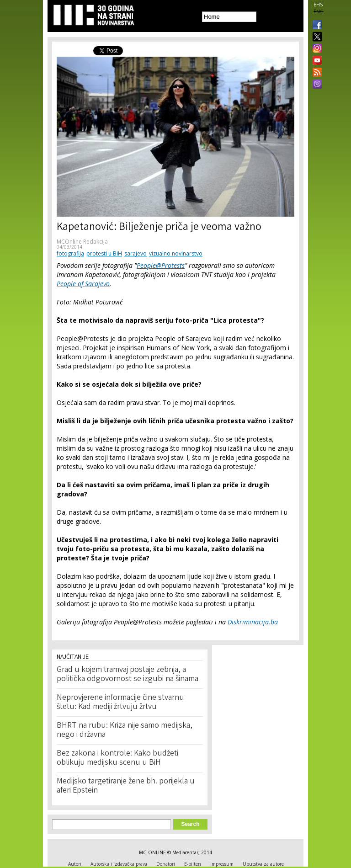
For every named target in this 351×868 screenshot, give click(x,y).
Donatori (166, 864)
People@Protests (161, 265)
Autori (75, 864)
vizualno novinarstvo (176, 253)
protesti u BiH (104, 253)
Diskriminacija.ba (253, 622)
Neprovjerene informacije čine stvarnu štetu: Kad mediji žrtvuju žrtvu (120, 703)
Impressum (222, 864)
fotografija (70, 253)
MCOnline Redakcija (82, 242)
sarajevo (136, 253)
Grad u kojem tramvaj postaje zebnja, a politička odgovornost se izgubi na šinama (128, 675)
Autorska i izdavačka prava (119, 864)
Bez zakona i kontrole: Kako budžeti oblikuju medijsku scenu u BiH (117, 758)
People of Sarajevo (83, 284)
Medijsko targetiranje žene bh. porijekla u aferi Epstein (126, 786)
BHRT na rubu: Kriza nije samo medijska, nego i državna (125, 730)
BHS (318, 5)
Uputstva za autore (263, 864)
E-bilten (193, 864)
